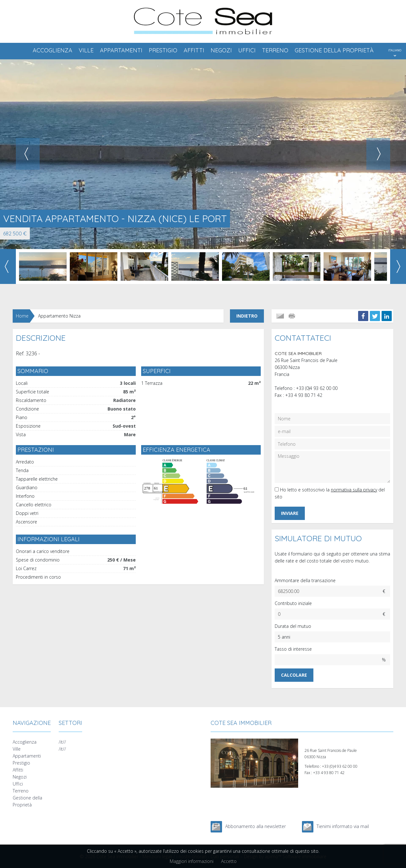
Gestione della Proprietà (334, 50)
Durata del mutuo (293, 626)
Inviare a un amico (280, 316)
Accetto (229, 861)
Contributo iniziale (293, 603)
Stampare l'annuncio (292, 316)
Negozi (221, 50)
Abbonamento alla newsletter (255, 826)
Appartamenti (121, 50)
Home (22, 316)
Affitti (194, 50)
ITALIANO (395, 50)
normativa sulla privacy (354, 490)
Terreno (275, 50)
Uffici (247, 50)
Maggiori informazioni (192, 861)
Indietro (247, 316)
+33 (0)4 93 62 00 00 (317, 388)
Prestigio (163, 50)
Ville (86, 50)
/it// (62, 742)
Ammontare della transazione (305, 580)
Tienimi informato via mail (343, 826)
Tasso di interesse (293, 649)
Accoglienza (52, 50)
